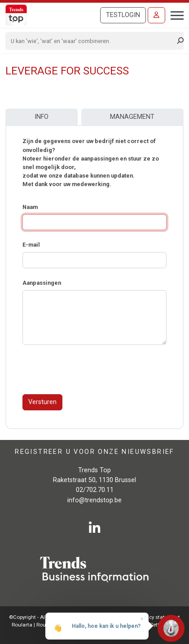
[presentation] (91, 370)
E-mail (31, 245)
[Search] (92, 41)
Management (132, 117)
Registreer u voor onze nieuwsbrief (94, 452)
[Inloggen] (156, 15)
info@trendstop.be (94, 500)
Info (42, 117)
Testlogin (123, 15)
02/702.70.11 (95, 490)
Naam (30, 207)
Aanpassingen (42, 283)
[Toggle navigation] (174, 14)
